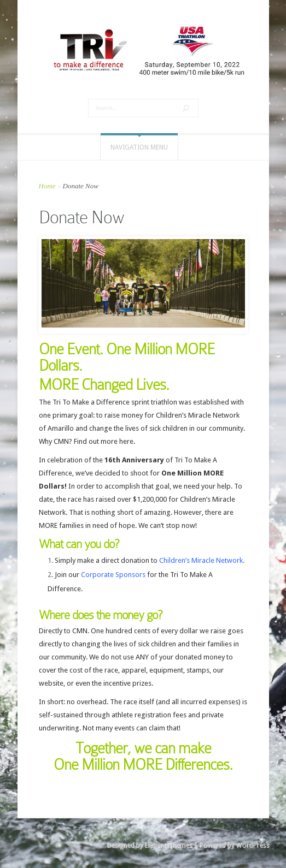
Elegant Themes (168, 845)
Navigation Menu (139, 147)
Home (47, 186)
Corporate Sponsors (113, 575)
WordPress (252, 845)
